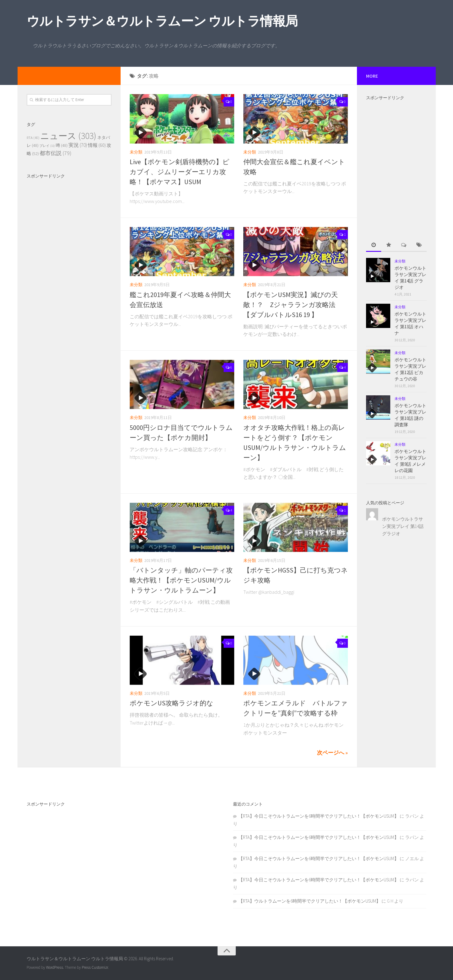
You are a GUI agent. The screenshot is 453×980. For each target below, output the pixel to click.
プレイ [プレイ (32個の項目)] (47, 146)
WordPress (55, 967)
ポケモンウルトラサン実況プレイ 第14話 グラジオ (403, 526)
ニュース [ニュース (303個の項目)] (68, 136)
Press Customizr (95, 967)
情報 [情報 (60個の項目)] (97, 145)
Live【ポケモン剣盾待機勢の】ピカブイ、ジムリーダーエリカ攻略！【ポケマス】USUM (180, 172)
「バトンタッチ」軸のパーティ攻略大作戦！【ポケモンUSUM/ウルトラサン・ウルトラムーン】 (181, 580)
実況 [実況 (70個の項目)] (78, 145)
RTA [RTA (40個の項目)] (33, 138)
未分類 (136, 152)
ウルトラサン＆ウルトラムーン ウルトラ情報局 (162, 21)
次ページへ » (332, 753)
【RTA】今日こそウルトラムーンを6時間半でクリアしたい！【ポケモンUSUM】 (319, 816)
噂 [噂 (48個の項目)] (62, 145)
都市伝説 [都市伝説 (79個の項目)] (56, 153)
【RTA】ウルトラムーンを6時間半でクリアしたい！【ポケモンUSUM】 (310, 901)
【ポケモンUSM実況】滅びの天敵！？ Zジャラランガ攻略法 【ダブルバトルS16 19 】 (296, 305)
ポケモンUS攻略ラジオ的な (172, 703)
